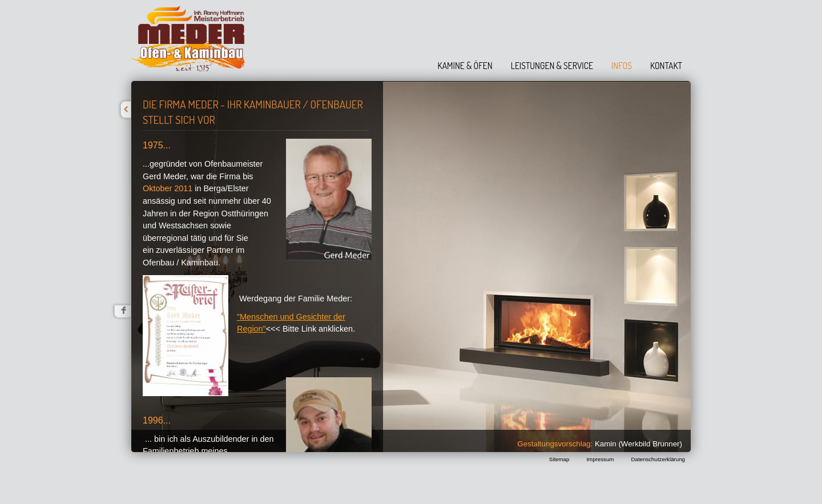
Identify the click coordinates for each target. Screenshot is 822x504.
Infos (622, 66)
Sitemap (559, 459)
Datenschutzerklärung (658, 459)
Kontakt (666, 66)
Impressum (600, 459)
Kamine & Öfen (465, 66)
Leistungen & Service (552, 66)
